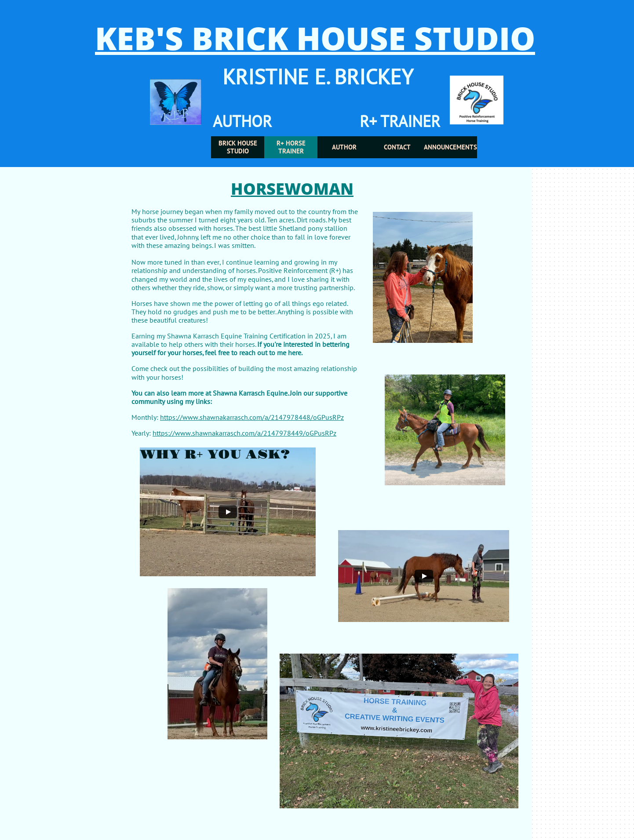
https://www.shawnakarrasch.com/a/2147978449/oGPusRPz (244, 433)
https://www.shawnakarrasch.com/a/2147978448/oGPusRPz (252, 417)
